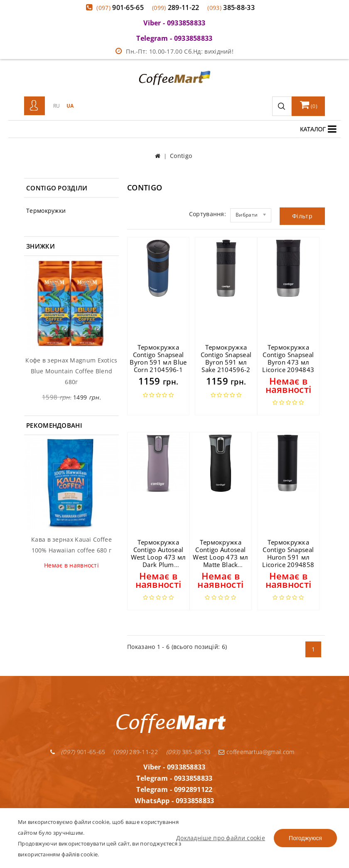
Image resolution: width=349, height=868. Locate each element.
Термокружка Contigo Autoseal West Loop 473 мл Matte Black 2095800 (220, 557)
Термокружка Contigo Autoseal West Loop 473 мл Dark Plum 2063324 (159, 557)
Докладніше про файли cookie (221, 838)
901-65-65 (120, 7)
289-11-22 (176, 7)
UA (70, 106)
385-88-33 (231, 7)
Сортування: (208, 214)
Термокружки (46, 211)
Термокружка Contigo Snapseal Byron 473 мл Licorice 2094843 (288, 358)
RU (57, 106)
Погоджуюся (305, 838)
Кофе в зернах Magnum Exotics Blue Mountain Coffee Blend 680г (71, 371)
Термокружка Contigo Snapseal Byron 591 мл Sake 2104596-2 (226, 358)
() (309, 105)
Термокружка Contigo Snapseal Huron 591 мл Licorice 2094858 (288, 553)
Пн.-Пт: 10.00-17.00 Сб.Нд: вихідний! (174, 51)
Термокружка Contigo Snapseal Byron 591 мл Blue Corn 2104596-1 (158, 358)
